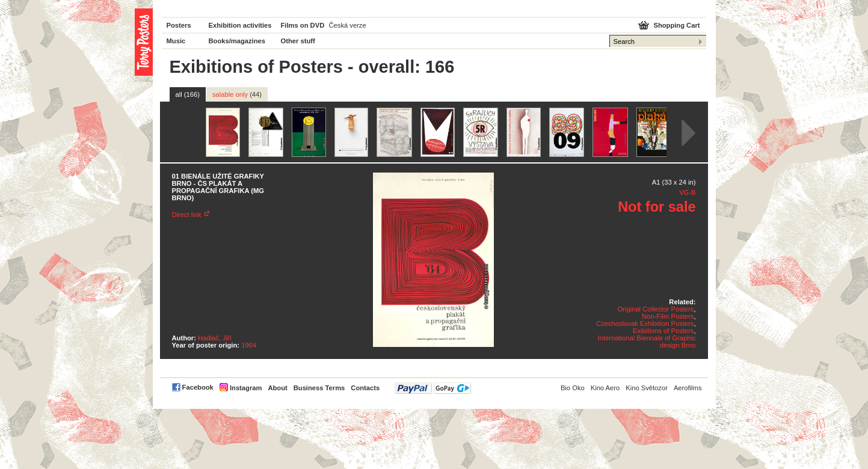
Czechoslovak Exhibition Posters (645, 323)
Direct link (187, 215)
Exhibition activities (240, 25)
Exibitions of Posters (663, 331)
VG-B (687, 192)
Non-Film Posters (668, 316)
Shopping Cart (676, 25)
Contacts (365, 388)
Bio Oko (573, 388)
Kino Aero (605, 388)
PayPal (433, 388)
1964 (249, 345)
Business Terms (319, 388)
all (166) (188, 94)
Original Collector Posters (656, 309)
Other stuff (298, 41)
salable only (237, 94)
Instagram (246, 388)
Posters (179, 25)
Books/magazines (237, 41)
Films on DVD (303, 25)
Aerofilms (688, 388)
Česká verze (348, 25)
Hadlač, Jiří (215, 338)
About (277, 388)
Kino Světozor (647, 388)
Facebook (198, 387)
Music (176, 41)
